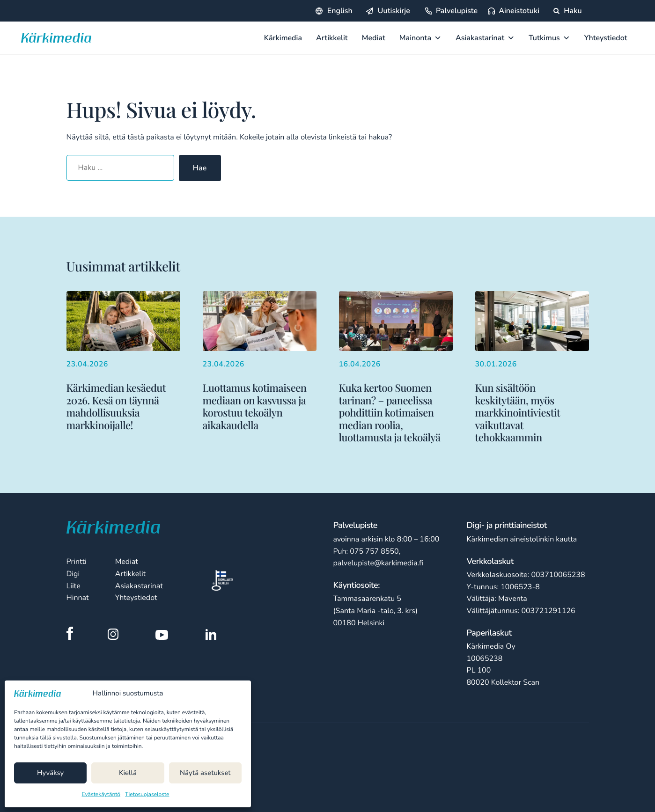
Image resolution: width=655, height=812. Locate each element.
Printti (77, 562)
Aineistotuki (519, 11)
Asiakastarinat (485, 38)
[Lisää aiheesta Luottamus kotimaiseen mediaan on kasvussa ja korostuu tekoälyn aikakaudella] (260, 361)
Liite (74, 586)
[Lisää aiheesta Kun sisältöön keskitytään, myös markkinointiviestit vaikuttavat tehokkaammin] (532, 367)
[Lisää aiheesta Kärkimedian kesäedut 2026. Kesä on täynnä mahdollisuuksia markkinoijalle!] (123, 361)
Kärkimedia (283, 38)
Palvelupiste (457, 11)
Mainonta (420, 38)
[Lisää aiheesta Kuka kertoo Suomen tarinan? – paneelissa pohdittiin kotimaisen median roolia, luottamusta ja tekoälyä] (396, 367)
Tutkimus (549, 38)
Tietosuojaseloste (147, 795)
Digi (73, 574)
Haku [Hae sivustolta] (567, 11)
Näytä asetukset (205, 773)
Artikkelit (332, 38)
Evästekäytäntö (101, 795)
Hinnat (78, 598)
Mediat (374, 38)
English (340, 11)
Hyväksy (50, 773)
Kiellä (128, 773)
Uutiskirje (394, 11)
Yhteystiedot (606, 38)
